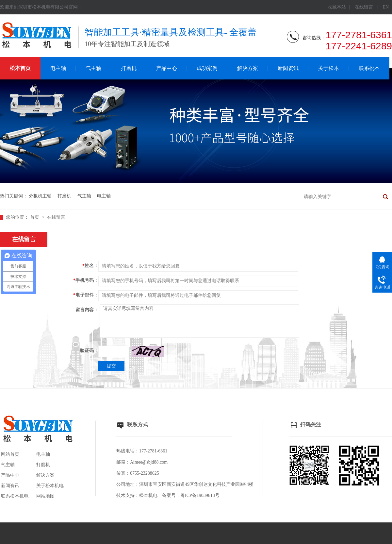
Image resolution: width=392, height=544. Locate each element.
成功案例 (207, 68)
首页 (35, 217)
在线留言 (364, 7)
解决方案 (248, 68)
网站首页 (10, 454)
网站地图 (45, 496)
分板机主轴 (40, 196)
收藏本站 (337, 7)
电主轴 (58, 68)
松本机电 (148, 495)
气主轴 (93, 68)
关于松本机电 (50, 486)
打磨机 (129, 68)
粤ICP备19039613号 (200, 495)
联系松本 (369, 68)
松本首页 (20, 68)
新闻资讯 (288, 68)
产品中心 (167, 68)
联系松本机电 (15, 496)
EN (386, 7)
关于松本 (329, 68)
